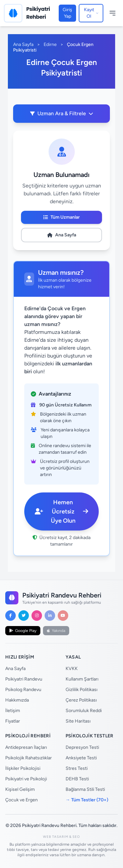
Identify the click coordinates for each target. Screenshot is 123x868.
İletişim (13, 711)
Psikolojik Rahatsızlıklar (29, 758)
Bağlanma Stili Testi (85, 789)
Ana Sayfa (23, 44)
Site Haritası (78, 721)
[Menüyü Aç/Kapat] (113, 13)
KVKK (72, 669)
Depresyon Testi (82, 747)
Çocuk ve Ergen (21, 800)
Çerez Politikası (81, 700)
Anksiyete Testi (81, 758)
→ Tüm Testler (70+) (87, 800)
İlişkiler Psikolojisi (23, 768)
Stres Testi (77, 768)
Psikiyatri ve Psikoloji (26, 779)
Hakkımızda (17, 700)
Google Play (23, 631)
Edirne (50, 44)
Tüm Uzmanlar (61, 217)
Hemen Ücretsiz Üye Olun (61, 511)
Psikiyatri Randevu (24, 679)
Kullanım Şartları (82, 679)
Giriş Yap (67, 13)
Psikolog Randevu (23, 690)
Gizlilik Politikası (82, 690)
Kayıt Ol (91, 13)
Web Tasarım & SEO (61, 837)
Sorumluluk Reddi (84, 711)
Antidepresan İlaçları (26, 747)
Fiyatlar (13, 721)
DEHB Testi (77, 779)
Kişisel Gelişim (20, 789)
